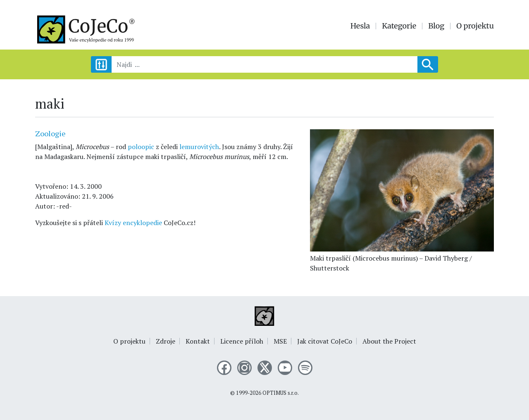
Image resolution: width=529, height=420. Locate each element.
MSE (280, 341)
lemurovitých (199, 147)
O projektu (475, 26)
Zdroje (166, 341)
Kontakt (198, 341)
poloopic (141, 147)
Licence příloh (242, 341)
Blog (436, 26)
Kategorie (399, 26)
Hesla (360, 26)
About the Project (389, 341)
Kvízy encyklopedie (133, 223)
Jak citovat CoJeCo (325, 341)
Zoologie (50, 133)
